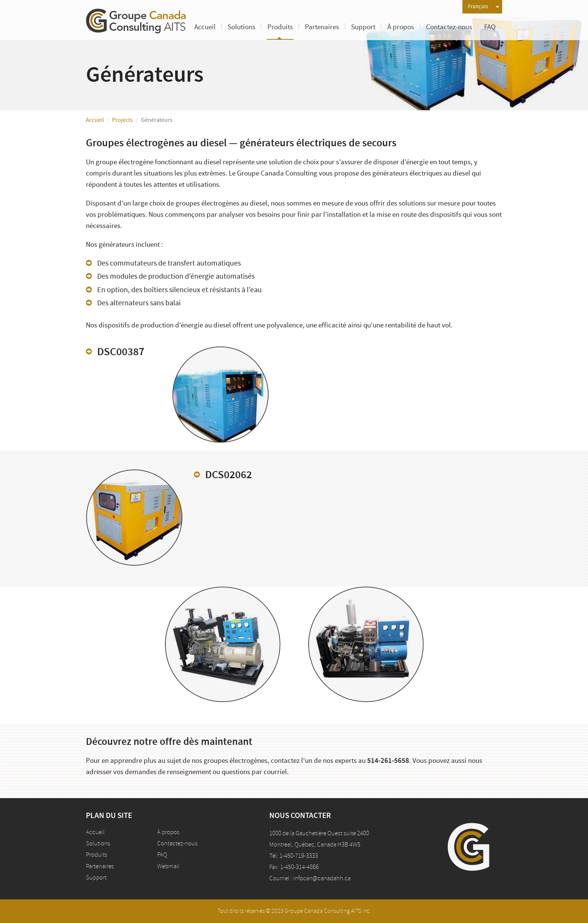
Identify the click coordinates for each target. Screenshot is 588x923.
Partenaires (322, 27)
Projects (122, 120)
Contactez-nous (449, 27)
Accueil (205, 27)
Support (363, 27)
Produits (280, 27)
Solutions (241, 27)
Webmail (168, 866)
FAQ (490, 27)
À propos (401, 27)
